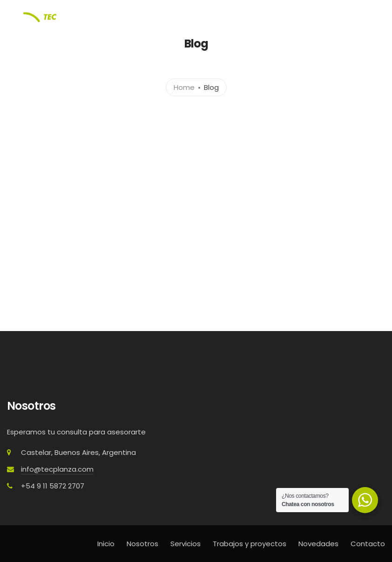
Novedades (318, 544)
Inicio (106, 544)
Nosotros (142, 544)
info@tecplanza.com (57, 469)
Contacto (368, 544)
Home (184, 87)
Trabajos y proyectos (250, 544)
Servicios (186, 544)
